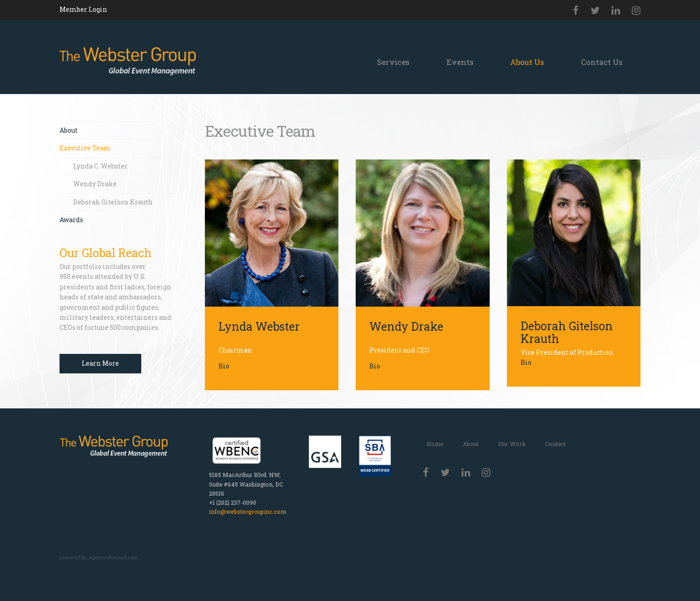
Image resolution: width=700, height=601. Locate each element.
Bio (224, 366)
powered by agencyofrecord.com (99, 557)
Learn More (100, 363)
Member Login (83, 9)
